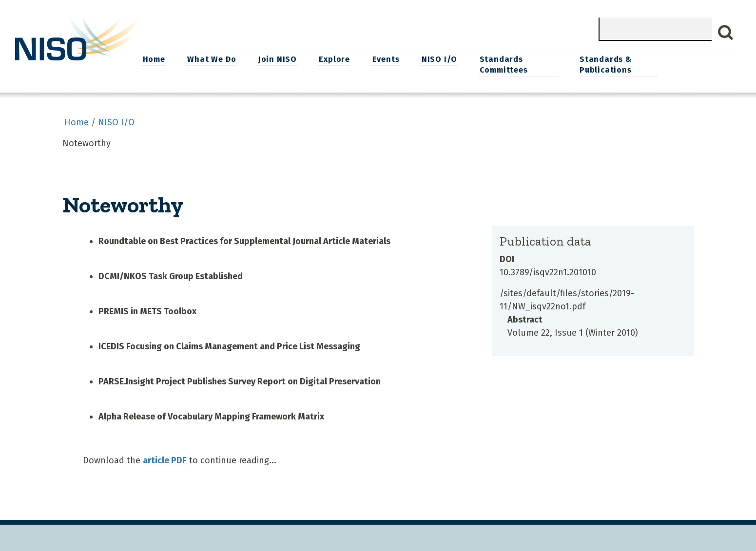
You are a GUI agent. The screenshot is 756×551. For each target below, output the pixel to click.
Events (448, 59)
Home (218, 59)
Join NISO (341, 59)
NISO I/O (501, 59)
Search (726, 33)
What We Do (276, 59)
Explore (397, 59)
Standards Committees (564, 64)
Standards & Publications (669, 64)
